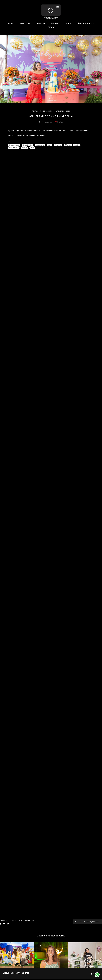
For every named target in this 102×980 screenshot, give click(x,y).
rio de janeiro (27, 145)
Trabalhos (25, 23)
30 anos (68, 145)
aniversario (40, 145)
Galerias (41, 23)
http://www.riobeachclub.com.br (77, 131)
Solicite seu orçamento (88, 922)
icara (32, 148)
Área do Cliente (86, 23)
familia (77, 145)
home (11, 23)
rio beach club (14, 145)
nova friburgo (14, 148)
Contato (55, 23)
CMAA (51, 27)
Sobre (69, 23)
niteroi (24, 148)
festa (50, 145)
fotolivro (58, 145)
